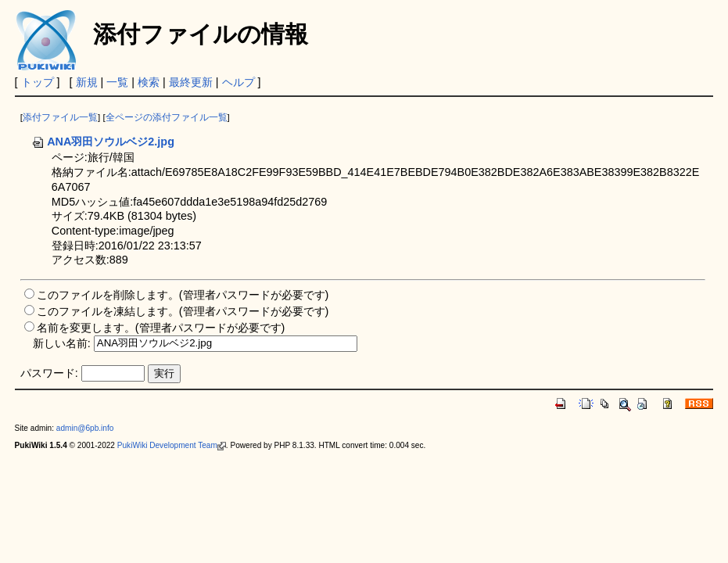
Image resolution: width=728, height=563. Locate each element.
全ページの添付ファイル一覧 (167, 117)
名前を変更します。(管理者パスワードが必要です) (161, 328)
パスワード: (49, 373)
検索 (149, 82)
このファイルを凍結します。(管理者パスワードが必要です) (183, 311)
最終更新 (191, 82)
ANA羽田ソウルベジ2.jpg (103, 142)
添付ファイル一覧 (60, 117)
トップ (38, 82)
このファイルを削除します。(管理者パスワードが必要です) (183, 295)
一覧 (117, 82)
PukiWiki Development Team (172, 445)
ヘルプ (238, 82)
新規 (87, 82)
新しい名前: (62, 342)
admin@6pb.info (85, 428)
